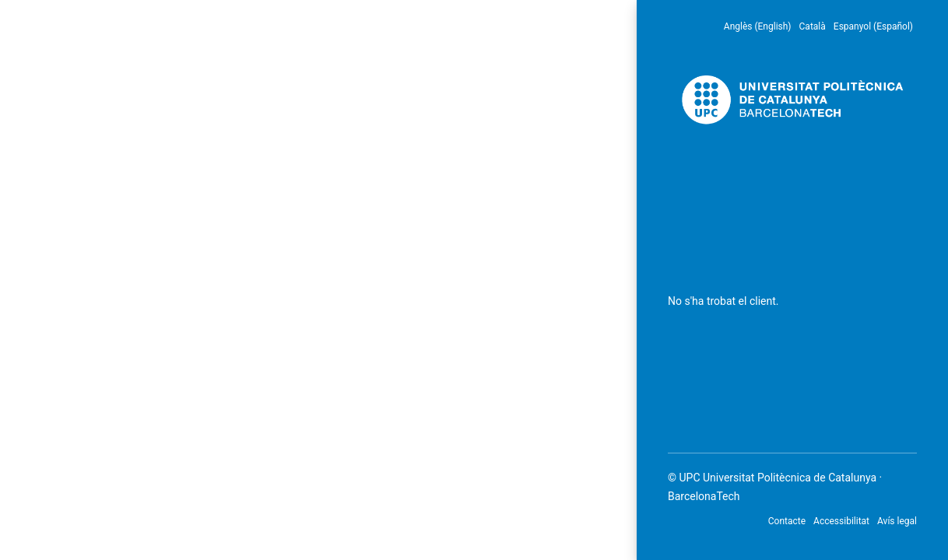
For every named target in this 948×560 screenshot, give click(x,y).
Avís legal (897, 521)
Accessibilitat (841, 521)
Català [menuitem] (813, 26)
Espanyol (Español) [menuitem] (873, 26)
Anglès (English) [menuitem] (758, 26)
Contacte (787, 521)
